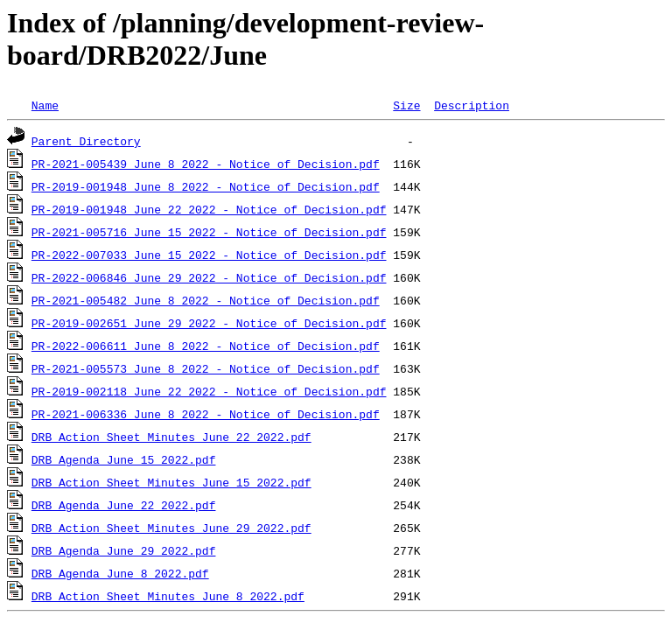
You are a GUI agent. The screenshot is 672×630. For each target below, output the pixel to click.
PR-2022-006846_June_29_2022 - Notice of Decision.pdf (209, 277)
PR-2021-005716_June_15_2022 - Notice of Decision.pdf (209, 232)
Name (45, 105)
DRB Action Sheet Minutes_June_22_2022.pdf (171, 437)
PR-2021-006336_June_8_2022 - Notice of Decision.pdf (206, 414)
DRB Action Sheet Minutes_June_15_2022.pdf (171, 482)
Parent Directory (86, 141)
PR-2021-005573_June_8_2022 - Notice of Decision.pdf (206, 368)
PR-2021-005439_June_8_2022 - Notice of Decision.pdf (206, 164)
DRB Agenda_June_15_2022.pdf (124, 459)
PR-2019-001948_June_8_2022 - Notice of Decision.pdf (206, 186)
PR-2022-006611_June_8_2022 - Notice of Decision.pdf (206, 346)
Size (406, 105)
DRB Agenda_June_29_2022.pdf (124, 550)
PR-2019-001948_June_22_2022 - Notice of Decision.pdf (209, 209)
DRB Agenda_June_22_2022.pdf (124, 505)
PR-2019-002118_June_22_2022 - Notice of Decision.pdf (209, 391)
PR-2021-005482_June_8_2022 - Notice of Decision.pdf (206, 300)
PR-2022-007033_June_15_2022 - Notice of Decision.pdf (209, 255)
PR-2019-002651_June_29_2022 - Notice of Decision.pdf (209, 323)
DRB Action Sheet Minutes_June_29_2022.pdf (171, 528)
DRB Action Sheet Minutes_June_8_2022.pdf (168, 596)
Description (472, 105)
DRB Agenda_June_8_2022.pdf (120, 573)
